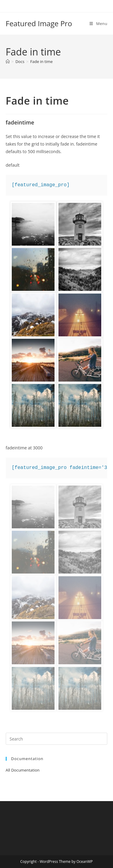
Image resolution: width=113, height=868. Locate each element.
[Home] (8, 61)
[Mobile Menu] (98, 24)
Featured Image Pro (39, 23)
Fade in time (41, 61)
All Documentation (23, 770)
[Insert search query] (57, 739)
